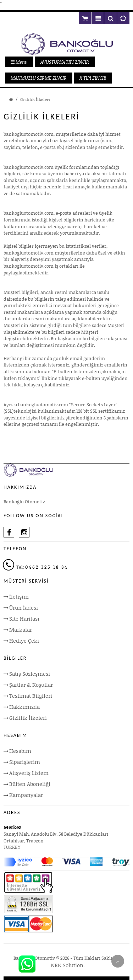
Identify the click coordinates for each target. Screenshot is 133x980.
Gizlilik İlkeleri (35, 99)
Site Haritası (24, 618)
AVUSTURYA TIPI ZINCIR (65, 62)
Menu (19, 62)
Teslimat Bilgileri (31, 696)
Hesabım (20, 751)
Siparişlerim (25, 762)
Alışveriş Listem (29, 773)
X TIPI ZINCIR (93, 78)
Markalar (21, 630)
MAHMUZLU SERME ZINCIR (39, 78)
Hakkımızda (24, 707)
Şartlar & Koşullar (31, 685)
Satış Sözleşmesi (30, 674)
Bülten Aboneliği (30, 784)
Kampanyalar (26, 795)
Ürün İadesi (24, 607)
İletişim (19, 596)
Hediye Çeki (24, 641)
